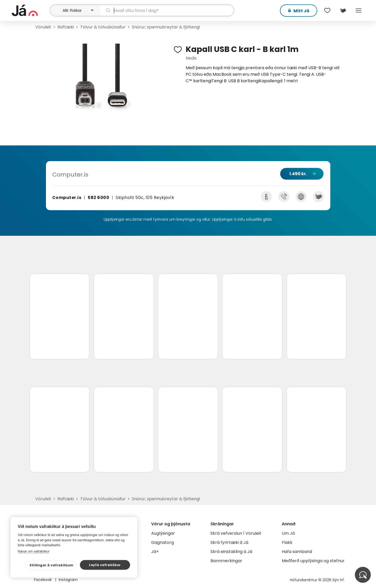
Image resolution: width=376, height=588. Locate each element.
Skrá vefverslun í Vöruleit (236, 533)
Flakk (287, 542)
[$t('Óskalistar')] (327, 10)
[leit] (167, 10)
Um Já (288, 533)
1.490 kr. (298, 174)
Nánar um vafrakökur (34, 551)
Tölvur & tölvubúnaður (103, 27)
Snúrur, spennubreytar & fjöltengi (166, 27)
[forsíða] (30, 10)
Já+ (155, 552)
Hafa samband (297, 552)
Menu (359, 10)
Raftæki (66, 27)
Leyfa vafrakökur (105, 565)
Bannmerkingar (226, 561)
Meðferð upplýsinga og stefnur (313, 561)
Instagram (68, 580)
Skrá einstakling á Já (231, 552)
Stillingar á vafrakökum (52, 565)
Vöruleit (43, 27)
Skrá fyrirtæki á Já (229, 542)
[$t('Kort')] (343, 10)
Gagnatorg (163, 542)
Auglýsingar (163, 533)
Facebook (43, 580)
